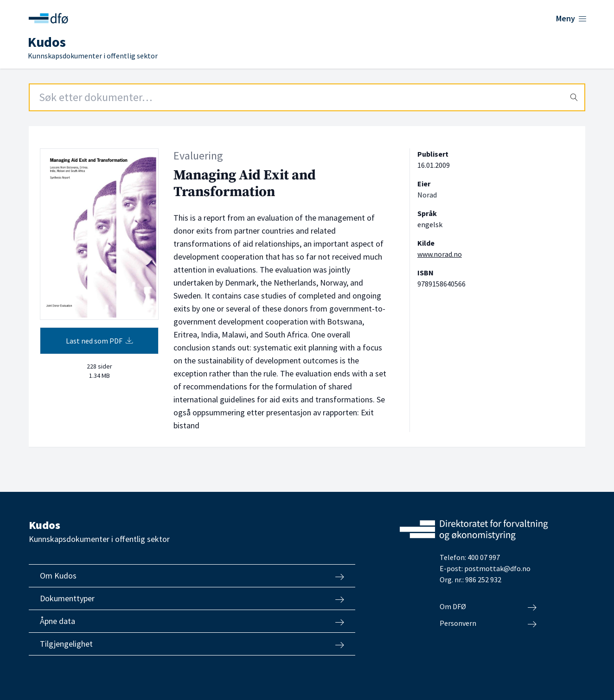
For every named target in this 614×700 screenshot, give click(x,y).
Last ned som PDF (99, 341)
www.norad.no (440, 254)
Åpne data (192, 621)
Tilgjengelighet (192, 644)
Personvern (488, 624)
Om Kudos (192, 576)
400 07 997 (484, 557)
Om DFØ (488, 607)
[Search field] (307, 97)
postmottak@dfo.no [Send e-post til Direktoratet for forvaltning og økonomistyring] (497, 568)
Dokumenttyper (192, 598)
